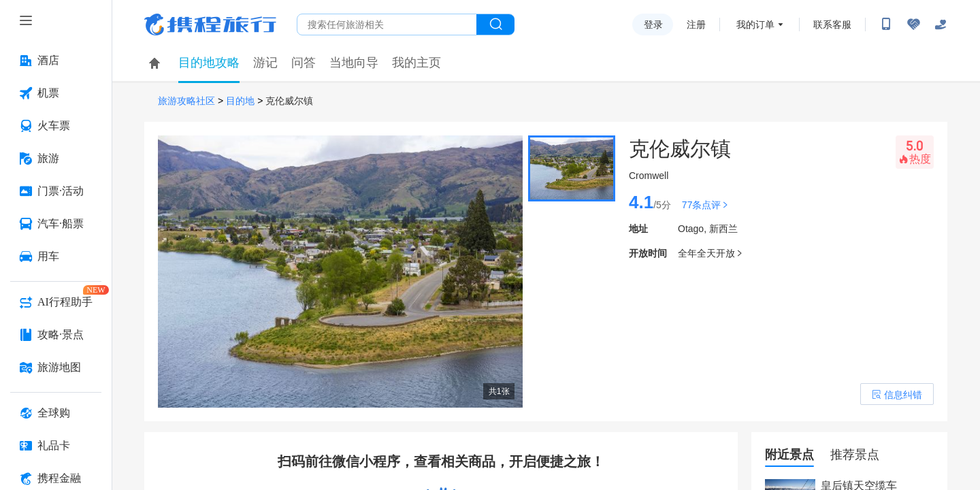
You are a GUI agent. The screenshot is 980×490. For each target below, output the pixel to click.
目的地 (240, 101)
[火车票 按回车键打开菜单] (56, 126)
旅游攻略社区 (186, 101)
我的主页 (416, 63)
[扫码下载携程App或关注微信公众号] (886, 24)
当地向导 (354, 63)
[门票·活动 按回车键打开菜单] (56, 191)
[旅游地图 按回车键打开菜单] (56, 367)
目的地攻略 (209, 63)
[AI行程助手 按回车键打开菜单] (56, 302)
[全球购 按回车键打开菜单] (56, 413)
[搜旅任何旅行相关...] (387, 24)
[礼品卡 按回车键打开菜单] (56, 446)
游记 (265, 63)
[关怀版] (941, 24)
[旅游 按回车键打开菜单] (56, 159)
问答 (304, 63)
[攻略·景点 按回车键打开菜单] (56, 335)
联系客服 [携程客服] (832, 24)
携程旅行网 (210, 24)
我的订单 (755, 24)
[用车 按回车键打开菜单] (56, 257)
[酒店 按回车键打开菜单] (56, 61)
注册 (696, 24)
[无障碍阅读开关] (913, 24)
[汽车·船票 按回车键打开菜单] (56, 224)
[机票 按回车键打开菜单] (56, 93)
